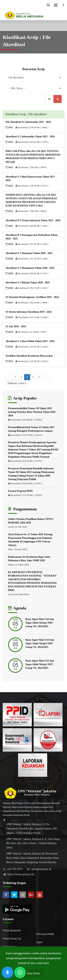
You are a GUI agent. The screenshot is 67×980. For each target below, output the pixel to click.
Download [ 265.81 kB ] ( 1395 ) (32, 142)
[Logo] (35, 10)
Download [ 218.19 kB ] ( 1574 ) (32, 186)
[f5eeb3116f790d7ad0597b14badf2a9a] (17, 740)
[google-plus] (31, 895)
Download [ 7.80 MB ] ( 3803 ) (31, 211)
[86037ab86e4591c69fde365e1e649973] (17, 714)
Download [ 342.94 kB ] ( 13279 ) (26, 461)
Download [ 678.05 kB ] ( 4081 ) (32, 127)
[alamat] (33, 844)
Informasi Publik (45, 934)
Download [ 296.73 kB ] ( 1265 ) (32, 288)
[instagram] (23, 895)
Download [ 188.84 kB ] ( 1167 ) (32, 273)
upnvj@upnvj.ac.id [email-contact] (41, 869)
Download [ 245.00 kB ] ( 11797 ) (26, 483)
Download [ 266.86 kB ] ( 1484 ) (32, 226)
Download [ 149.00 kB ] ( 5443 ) (32, 361)
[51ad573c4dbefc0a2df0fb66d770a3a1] (48, 740)
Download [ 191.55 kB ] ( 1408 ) (32, 259)
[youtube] (39, 895)
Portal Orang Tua (12, 939)
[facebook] (63, 5)
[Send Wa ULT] (20, 972)
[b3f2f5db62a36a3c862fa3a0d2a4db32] (48, 714)
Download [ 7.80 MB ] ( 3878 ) (31, 167)
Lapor (39, 942)
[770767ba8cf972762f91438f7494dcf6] (33, 765)
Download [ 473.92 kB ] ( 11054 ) (26, 495)
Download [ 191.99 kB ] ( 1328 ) (32, 347)
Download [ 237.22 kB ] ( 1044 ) (32, 244)
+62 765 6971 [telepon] (15, 869)
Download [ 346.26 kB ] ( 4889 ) (32, 303)
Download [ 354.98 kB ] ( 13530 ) (26, 420)
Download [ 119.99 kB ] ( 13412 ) (26, 435)
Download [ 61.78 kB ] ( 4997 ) (31, 332)
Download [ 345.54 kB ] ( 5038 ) (32, 317)
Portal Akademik (12, 930)
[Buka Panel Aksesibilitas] (8, 972)
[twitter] (14, 895)
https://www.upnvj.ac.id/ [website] (21, 874)
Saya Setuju (34, 973)
